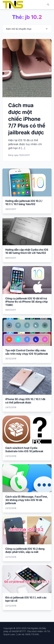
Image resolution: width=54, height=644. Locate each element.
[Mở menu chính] (48, 5)
